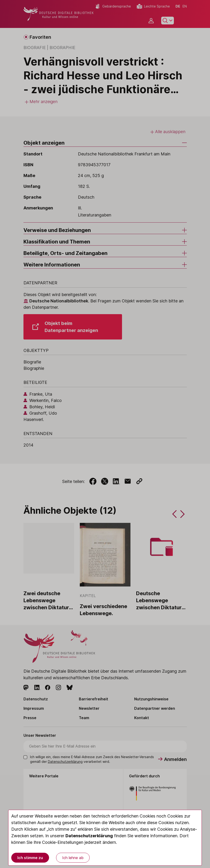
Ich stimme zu (30, 858)
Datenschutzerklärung (89, 836)
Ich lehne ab (73, 858)
